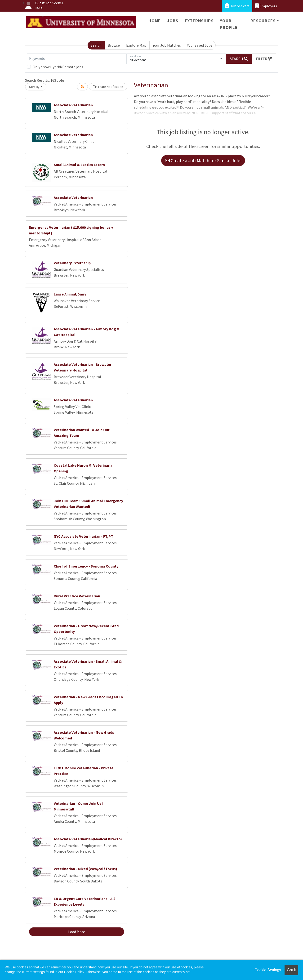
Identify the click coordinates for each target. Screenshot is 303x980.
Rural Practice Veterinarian (77, 596)
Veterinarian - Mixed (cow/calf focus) (85, 869)
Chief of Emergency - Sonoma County (86, 566)
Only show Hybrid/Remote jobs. (58, 67)
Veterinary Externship (72, 263)
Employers (266, 6)
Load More (77, 932)
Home (154, 21)
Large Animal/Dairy (70, 294)
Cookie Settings (268, 970)
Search (96, 45)
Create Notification (108, 87)
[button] (264, 59)
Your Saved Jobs (200, 45)
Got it (291, 970)
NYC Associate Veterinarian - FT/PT (83, 536)
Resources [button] (263, 21)
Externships (199, 21)
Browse (114, 45)
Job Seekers (237, 6)
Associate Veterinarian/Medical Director (88, 839)
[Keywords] (77, 59)
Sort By (34, 87)
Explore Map (136, 45)
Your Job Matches (167, 45)
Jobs (173, 21)
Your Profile (229, 24)
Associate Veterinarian (73, 105)
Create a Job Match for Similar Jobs (203, 160)
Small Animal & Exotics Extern (79, 165)
